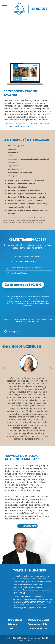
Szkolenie (12, 624)
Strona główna (15, 620)
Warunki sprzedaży (38, 624)
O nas (10, 628)
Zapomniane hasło (38, 628)
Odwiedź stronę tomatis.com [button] (30, 526)
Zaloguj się (13, 331)
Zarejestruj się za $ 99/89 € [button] (23, 285)
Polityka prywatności (39, 620)
